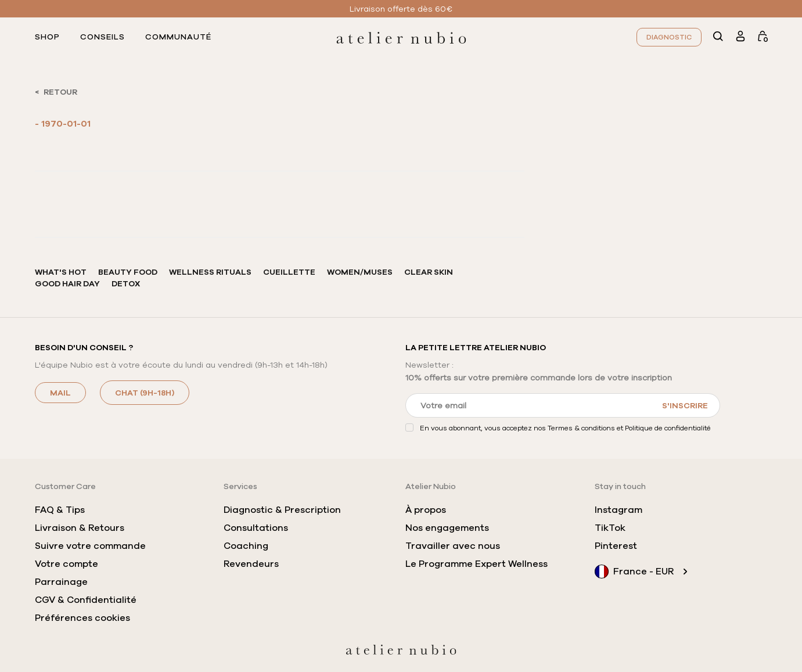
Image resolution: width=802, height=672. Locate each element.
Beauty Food (128, 272)
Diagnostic (669, 37)
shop (47, 37)
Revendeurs (251, 564)
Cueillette (289, 272)
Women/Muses (360, 272)
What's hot (61, 272)
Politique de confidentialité (668, 428)
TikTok (610, 528)
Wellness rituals (210, 272)
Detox (126, 283)
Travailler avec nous (453, 546)
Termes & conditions (581, 428)
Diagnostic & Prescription (282, 510)
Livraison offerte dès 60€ (401, 9)
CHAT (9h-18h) (145, 393)
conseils (103, 37)
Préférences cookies (82, 618)
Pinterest (616, 546)
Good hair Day (67, 283)
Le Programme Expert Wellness (476, 564)
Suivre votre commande (90, 546)
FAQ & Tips (60, 510)
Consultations (256, 528)
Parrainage (61, 582)
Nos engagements (447, 528)
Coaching (246, 546)
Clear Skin (429, 272)
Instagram (618, 510)
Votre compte (66, 564)
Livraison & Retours (80, 528)
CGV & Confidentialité (86, 600)
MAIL (60, 393)
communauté (178, 37)
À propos (426, 510)
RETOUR (60, 92)
